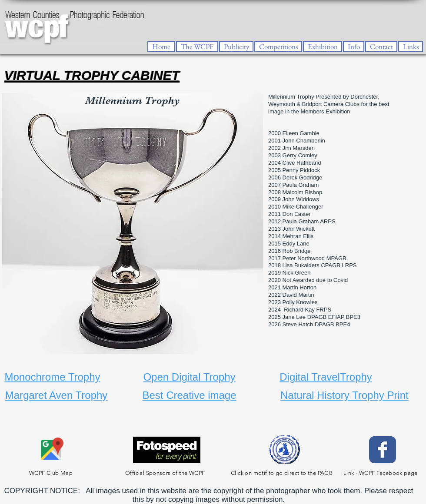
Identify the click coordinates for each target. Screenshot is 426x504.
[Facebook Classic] (383, 450)
